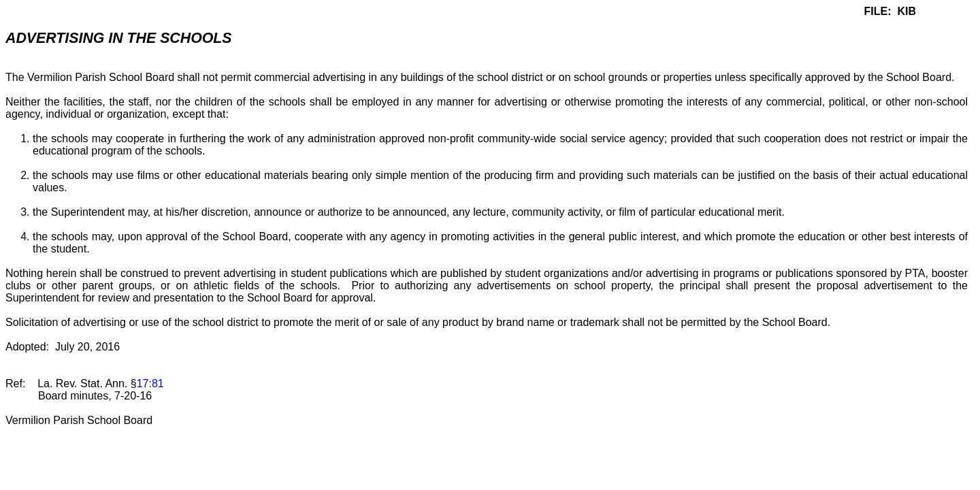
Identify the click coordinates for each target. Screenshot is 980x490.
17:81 (150, 383)
